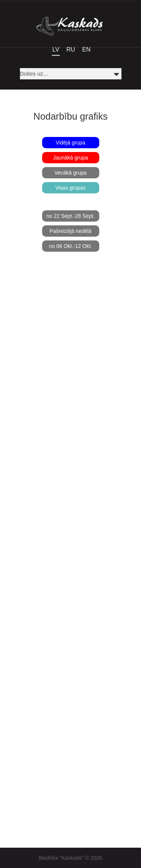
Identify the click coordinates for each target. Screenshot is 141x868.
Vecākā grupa (71, 173)
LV (56, 49)
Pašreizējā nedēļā (70, 231)
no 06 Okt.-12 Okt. (70, 246)
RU (71, 49)
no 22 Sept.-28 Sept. (70, 216)
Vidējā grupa (70, 143)
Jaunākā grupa (70, 158)
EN (86, 49)
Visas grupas (70, 188)
